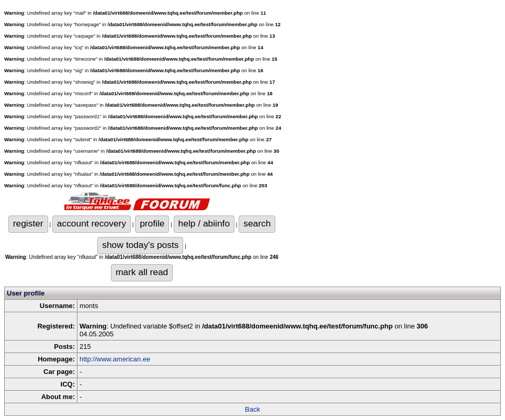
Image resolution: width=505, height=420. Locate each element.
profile (152, 223)
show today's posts (140, 245)
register (28, 223)
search (257, 223)
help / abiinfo (204, 223)
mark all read (142, 272)
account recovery (92, 223)
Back (252, 409)
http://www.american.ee (115, 359)
